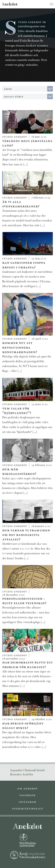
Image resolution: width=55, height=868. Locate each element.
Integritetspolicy (27, 808)
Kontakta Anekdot (22, 774)
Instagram (27, 802)
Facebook (28, 795)
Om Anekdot (27, 788)
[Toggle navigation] (52, 4)
